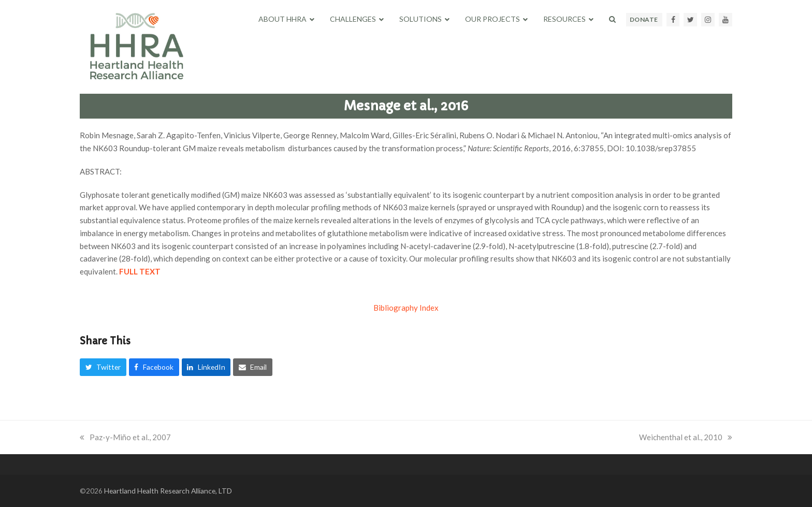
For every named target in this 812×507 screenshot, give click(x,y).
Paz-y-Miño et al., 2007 (125, 437)
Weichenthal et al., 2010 (686, 437)
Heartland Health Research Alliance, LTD (168, 491)
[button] (612, 19)
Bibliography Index (406, 308)
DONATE (644, 19)
